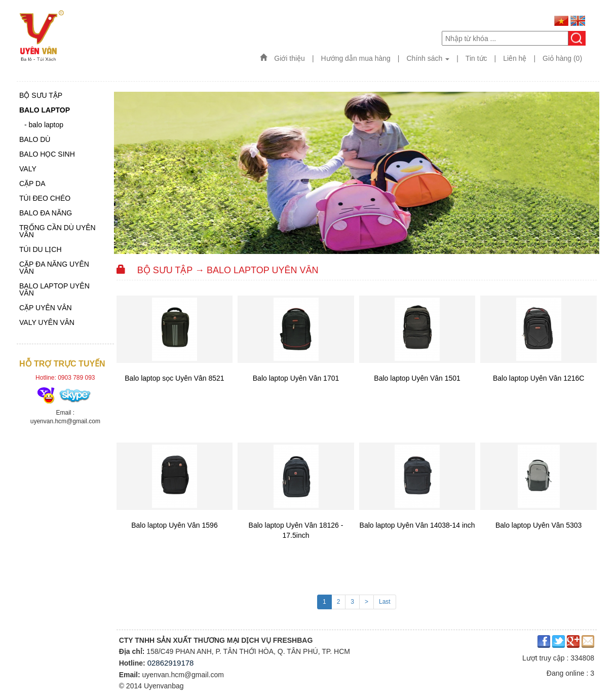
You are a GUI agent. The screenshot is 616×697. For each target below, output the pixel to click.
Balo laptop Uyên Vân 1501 (417, 378)
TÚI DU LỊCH (41, 250)
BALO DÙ (35, 140)
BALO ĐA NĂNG (46, 213)
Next (590, 169)
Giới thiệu (290, 58)
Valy (28, 169)
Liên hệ (515, 58)
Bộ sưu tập (41, 96)
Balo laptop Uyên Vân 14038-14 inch (417, 525)
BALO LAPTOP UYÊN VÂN (54, 290)
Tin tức (476, 58)
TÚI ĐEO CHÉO (45, 198)
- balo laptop (44, 125)
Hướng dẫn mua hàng (356, 58)
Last (385, 602)
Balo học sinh (47, 154)
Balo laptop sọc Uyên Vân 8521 (174, 378)
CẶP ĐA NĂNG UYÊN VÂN (54, 268)
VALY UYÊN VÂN (47, 323)
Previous (124, 169)
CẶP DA (32, 184)
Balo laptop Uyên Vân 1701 (296, 378)
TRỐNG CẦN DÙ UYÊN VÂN (57, 231)
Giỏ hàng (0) (562, 58)
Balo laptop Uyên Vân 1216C (539, 378)
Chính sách (428, 58)
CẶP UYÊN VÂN (46, 308)
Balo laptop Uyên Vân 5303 (538, 525)
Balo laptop (45, 110)
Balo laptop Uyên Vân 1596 (174, 525)
